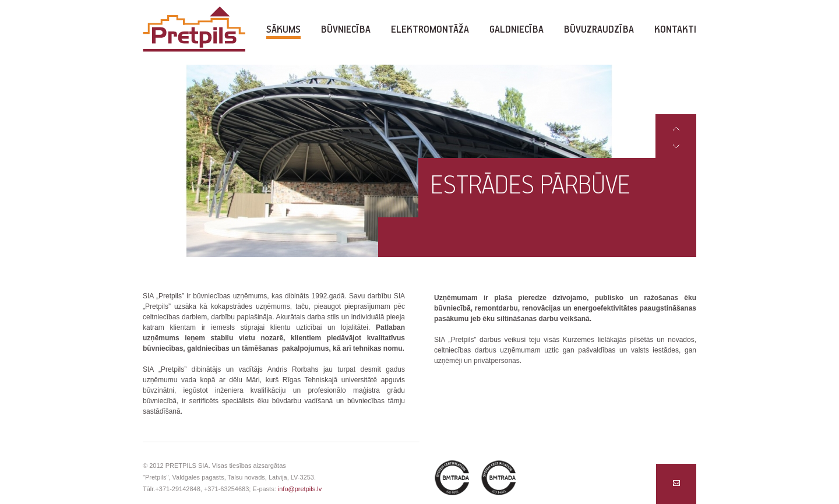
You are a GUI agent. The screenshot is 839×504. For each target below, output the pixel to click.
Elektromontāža (430, 30)
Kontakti (675, 30)
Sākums (283, 30)
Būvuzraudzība (599, 30)
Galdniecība (517, 30)
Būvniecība (346, 30)
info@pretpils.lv (300, 489)
